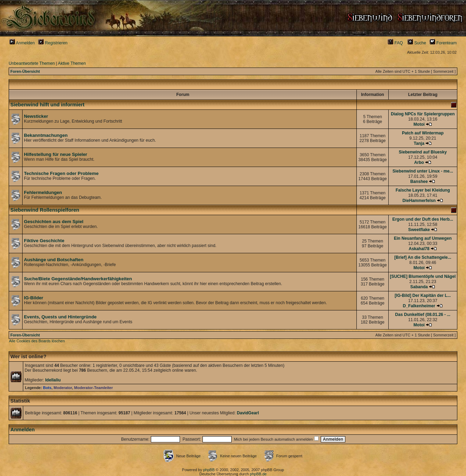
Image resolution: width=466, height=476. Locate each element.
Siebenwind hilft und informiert (48, 105)
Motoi (419, 124)
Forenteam (443, 43)
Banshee (419, 182)
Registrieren (53, 43)
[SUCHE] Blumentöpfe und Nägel (423, 276)
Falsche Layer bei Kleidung (423, 190)
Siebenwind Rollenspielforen (45, 210)
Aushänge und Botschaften (54, 260)
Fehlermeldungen (43, 192)
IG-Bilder (34, 298)
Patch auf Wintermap (423, 133)
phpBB (209, 470)
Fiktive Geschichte (44, 241)
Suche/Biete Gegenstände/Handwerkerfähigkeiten (78, 279)
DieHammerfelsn (419, 201)
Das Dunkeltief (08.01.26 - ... (423, 315)
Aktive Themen (72, 63)
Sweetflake (419, 230)
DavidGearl (248, 413)
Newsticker (36, 116)
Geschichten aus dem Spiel (54, 222)
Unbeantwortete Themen (32, 63)
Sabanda (419, 287)
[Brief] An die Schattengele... (423, 257)
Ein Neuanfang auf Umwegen (423, 238)
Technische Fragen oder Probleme (61, 173)
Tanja (419, 143)
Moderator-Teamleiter (94, 388)
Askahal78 (419, 249)
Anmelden (22, 43)
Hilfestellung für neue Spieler (55, 154)
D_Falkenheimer (419, 306)
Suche (417, 43)
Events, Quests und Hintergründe (60, 317)
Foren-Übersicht (25, 71)
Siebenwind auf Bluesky (423, 152)
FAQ (395, 43)
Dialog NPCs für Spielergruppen (423, 114)
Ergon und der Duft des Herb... (423, 219)
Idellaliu (53, 380)
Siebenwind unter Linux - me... (423, 171)
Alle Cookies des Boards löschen (37, 341)
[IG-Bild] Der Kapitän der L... (423, 296)
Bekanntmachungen (46, 135)
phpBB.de (258, 474)
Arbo (419, 162)
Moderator (63, 388)
